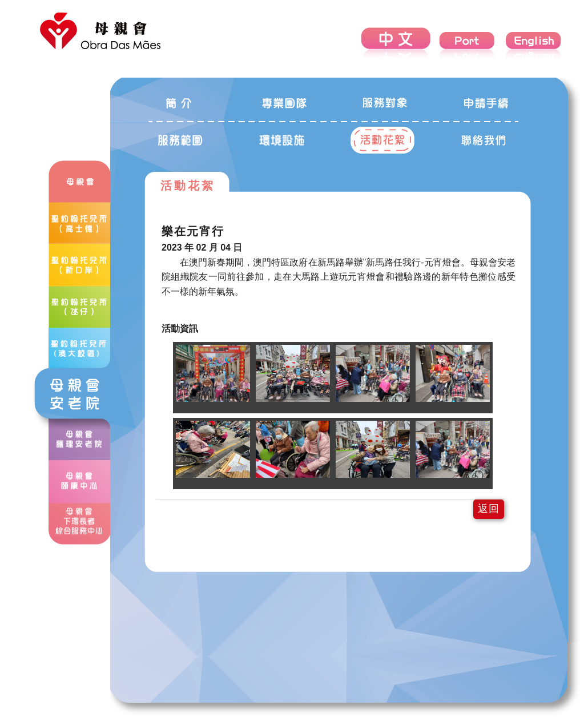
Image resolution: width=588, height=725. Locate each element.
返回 (489, 509)
